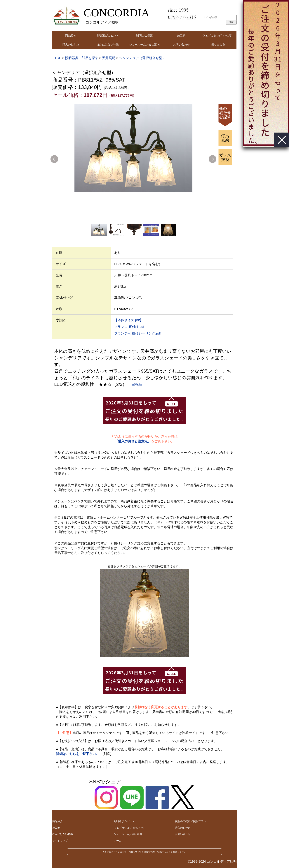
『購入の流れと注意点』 (133, 441)
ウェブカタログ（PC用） (218, 35)
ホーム (118, 841)
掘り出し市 (218, 44)
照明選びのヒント (108, 35)
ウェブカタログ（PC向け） (130, 828)
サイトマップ (60, 841)
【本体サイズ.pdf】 (129, 320)
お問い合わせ (181, 44)
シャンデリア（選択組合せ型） (142, 58)
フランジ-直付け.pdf (129, 327)
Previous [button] (54, 159)
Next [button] (213, 159)
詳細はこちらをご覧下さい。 (78, 754)
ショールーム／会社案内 (144, 44)
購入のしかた (71, 44)
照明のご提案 (144, 35)
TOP (58, 58)
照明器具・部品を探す (82, 58)
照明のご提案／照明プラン (191, 821)
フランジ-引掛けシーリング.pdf (137, 333)
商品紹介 (71, 35)
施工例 (181, 35)
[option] (133, 148)
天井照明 (109, 58)
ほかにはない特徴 (108, 44)
